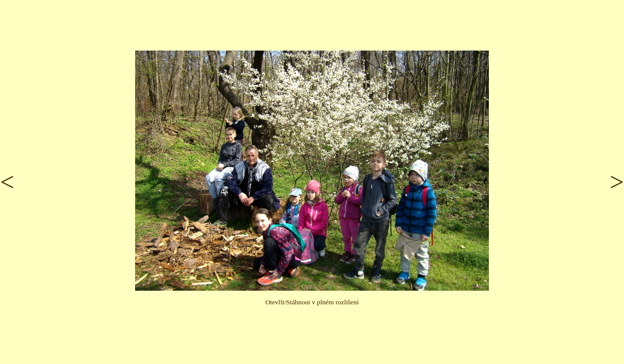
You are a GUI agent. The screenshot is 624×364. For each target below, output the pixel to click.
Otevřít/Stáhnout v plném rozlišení (312, 302)
